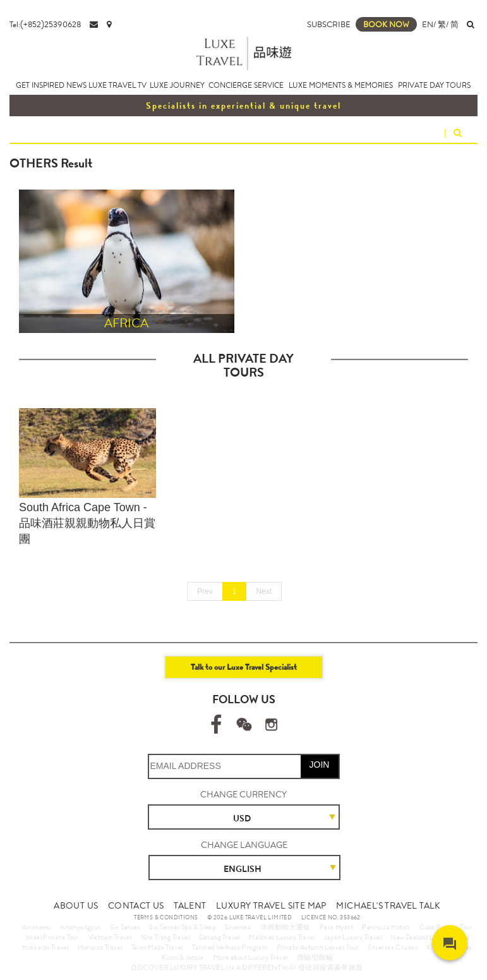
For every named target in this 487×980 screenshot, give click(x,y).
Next (264, 591)
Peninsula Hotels (386, 927)
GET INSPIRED (40, 85)
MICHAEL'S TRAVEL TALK (388, 905)
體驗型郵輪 (315, 957)
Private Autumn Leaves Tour (318, 947)
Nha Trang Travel (165, 937)
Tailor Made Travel (157, 947)
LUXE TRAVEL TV (117, 85)
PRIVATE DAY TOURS (434, 85)
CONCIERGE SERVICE (246, 85)
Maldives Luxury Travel (282, 937)
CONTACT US (136, 905)
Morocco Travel (100, 947)
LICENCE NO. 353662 (331, 917)
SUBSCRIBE (329, 24)
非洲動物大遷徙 (286, 927)
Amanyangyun (80, 927)
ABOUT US (76, 905)
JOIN (320, 765)
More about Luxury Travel (251, 957)
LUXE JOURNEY (177, 85)
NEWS (76, 85)
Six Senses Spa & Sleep (182, 927)
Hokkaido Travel (45, 947)
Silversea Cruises (393, 947)
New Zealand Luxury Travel (430, 937)
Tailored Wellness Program (230, 947)
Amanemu (37, 927)
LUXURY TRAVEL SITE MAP (271, 905)
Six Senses (125, 927)
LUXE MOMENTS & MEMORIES (341, 85)
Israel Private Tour (53, 937)
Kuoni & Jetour (183, 957)
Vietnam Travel (110, 937)
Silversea (238, 927)
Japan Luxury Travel (353, 937)
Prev (205, 591)
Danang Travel (219, 937)
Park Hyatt (336, 927)
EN (428, 24)
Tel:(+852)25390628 (45, 24)
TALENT (190, 905)
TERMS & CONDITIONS (166, 917)
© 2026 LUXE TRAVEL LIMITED (250, 917)
